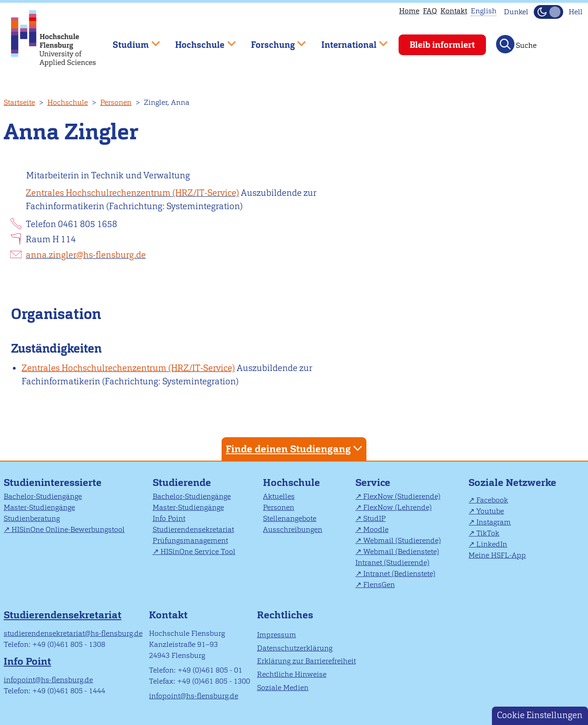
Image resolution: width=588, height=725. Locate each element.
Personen (116, 102)
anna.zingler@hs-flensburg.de (86, 255)
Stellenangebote (290, 518)
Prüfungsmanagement (190, 540)
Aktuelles (279, 496)
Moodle (376, 529)
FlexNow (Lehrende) (397, 507)
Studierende (182, 482)
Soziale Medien (283, 688)
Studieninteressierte (53, 482)
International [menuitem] (348, 41)
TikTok (488, 533)
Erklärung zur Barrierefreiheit (306, 661)
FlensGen (379, 585)
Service (373, 482)
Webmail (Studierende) (402, 540)
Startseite (19, 102)
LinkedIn (492, 544)
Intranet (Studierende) (392, 562)
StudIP (374, 518)
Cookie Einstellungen (540, 715)
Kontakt (454, 11)
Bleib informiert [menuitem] (442, 45)
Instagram (494, 522)
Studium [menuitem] (130, 41)
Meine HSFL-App (497, 555)
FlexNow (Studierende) (402, 496)
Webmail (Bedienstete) (401, 551)
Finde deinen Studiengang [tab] (295, 448)
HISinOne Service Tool (198, 551)
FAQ (430, 11)
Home (409, 11)
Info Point (169, 518)
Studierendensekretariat (193, 529)
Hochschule (68, 102)
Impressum (277, 635)
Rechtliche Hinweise (292, 674)
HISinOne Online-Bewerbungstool (68, 529)
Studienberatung (32, 518)
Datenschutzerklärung (295, 648)
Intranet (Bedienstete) (399, 574)
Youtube (490, 511)
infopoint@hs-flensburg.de (48, 680)
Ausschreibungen (293, 529)
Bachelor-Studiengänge (43, 496)
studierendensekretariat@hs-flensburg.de (73, 633)
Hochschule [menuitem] (199, 41)
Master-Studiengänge (39, 507)
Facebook (492, 500)
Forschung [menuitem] (272, 41)
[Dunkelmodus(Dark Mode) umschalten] (548, 12)
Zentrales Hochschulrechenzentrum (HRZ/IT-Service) (132, 193)
